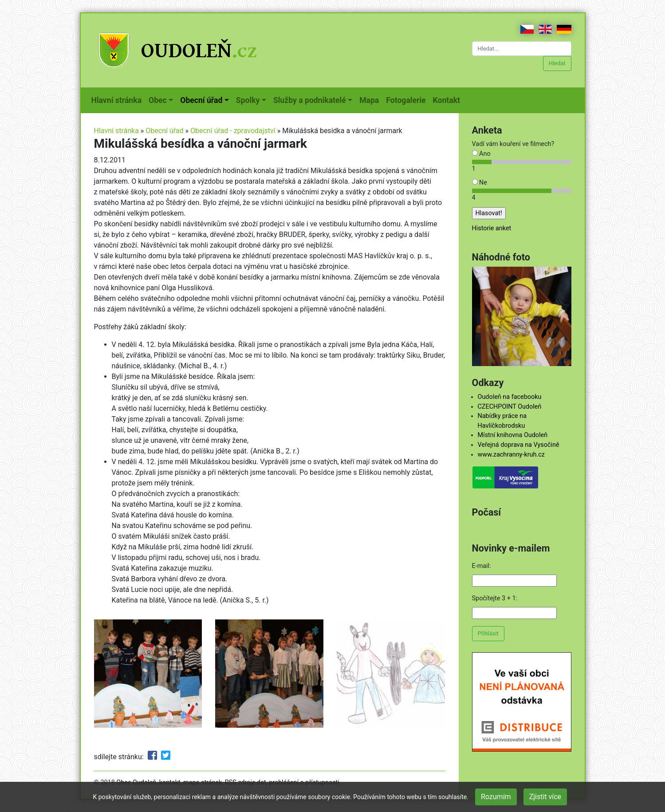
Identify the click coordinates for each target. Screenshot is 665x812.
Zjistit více (545, 797)
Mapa (371, 99)
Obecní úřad (164, 131)
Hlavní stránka (118, 99)
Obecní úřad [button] (201, 100)
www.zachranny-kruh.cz (511, 455)
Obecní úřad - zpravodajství (233, 131)
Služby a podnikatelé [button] (310, 100)
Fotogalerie (407, 99)
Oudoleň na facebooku (510, 397)
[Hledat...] (522, 49)
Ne (480, 183)
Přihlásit (488, 633)
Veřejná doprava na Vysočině (519, 445)
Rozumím (496, 797)
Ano (481, 154)
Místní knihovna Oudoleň (513, 435)
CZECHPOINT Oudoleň (510, 407)
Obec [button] (158, 100)
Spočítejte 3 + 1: (495, 598)
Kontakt (448, 99)
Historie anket (492, 228)
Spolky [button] (248, 100)
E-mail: (482, 566)
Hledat (557, 63)
